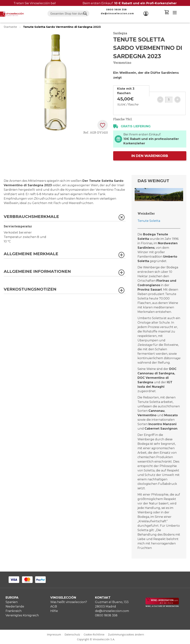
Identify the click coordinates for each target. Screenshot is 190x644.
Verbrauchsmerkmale (31, 217)
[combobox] (68, 14)
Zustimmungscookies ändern (126, 634)
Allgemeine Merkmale (31, 254)
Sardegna (120, 33)
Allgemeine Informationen (37, 272)
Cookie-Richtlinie (94, 634)
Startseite (11, 27)
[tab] (131, 91)
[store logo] (12, 14)
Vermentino (122, 63)
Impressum (54, 634)
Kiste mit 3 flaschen (126, 91)
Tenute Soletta (149, 221)
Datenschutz (72, 634)
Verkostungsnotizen (30, 289)
